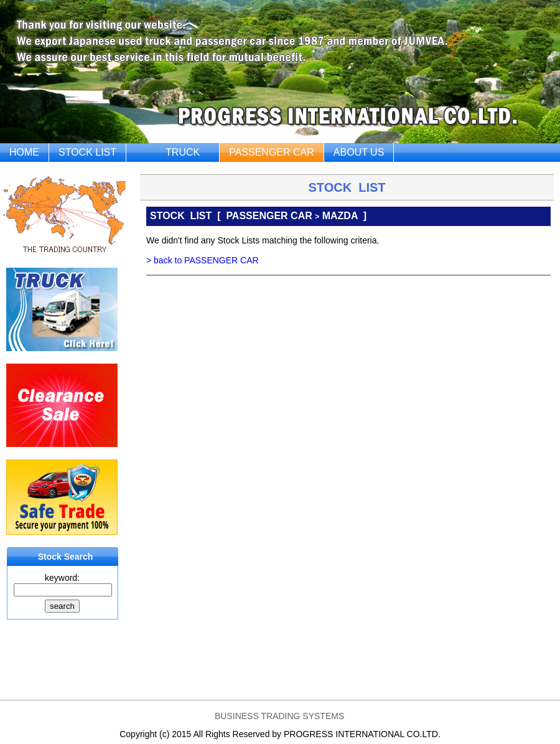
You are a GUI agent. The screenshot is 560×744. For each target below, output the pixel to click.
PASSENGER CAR (272, 152)
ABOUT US (359, 152)
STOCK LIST (87, 152)
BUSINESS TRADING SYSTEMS (279, 716)
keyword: (62, 578)
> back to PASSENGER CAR (203, 260)
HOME (24, 152)
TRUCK (183, 152)
